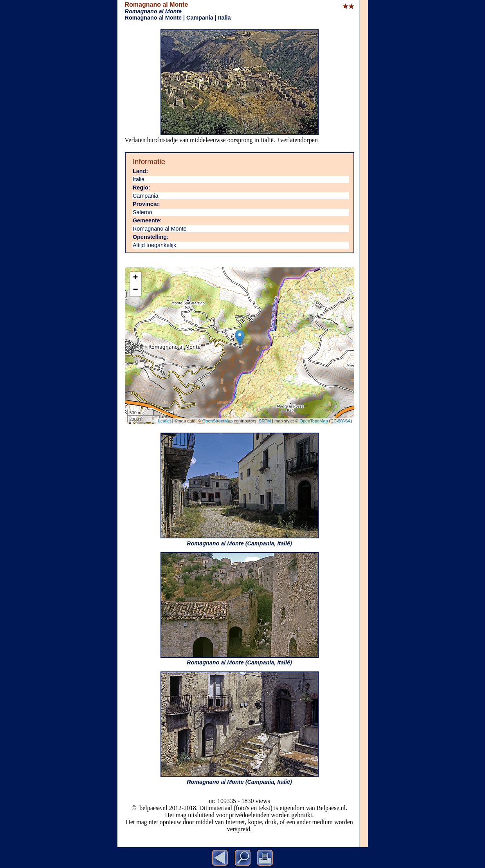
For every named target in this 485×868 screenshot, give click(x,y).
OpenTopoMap (314, 421)
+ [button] (135, 278)
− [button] (135, 290)
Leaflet (165, 421)
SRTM (265, 421)
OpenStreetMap (218, 421)
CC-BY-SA (341, 421)
